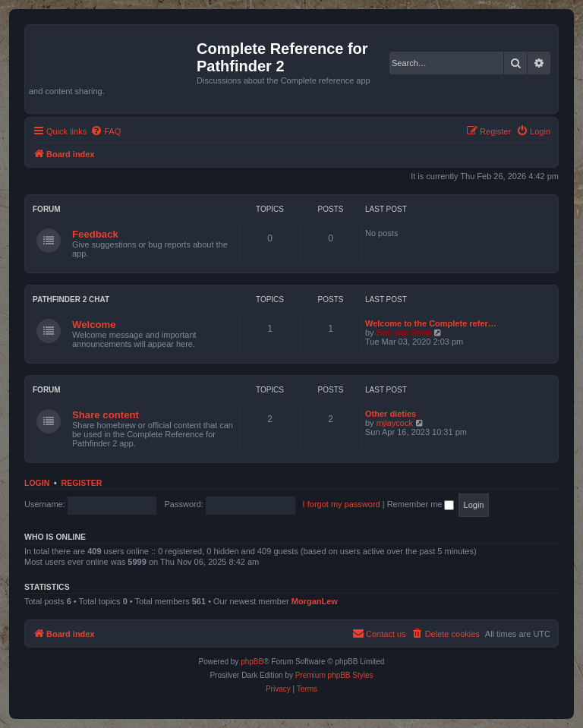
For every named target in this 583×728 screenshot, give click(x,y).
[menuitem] (106, 131)
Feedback (95, 234)
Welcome (94, 325)
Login (37, 483)
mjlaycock (395, 423)
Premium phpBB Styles (334, 675)
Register (82, 483)
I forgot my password (342, 504)
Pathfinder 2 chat (71, 299)
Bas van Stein (404, 332)
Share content (106, 415)
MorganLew (315, 601)
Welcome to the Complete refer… (431, 323)
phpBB (252, 662)
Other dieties (391, 414)
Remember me (421, 504)
